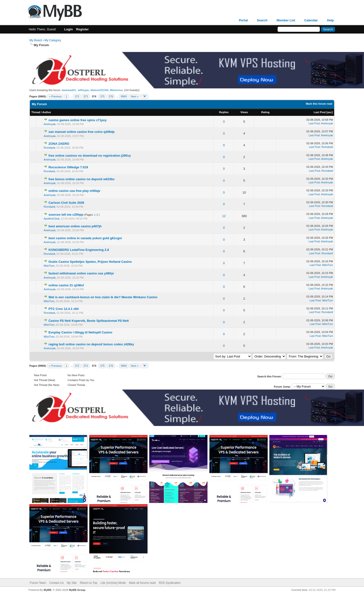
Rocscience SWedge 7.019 (68, 167)
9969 (124, 96)
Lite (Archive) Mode (113, 583)
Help (330, 20)
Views (244, 112)
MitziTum (49, 266)
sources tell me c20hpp (66, 215)
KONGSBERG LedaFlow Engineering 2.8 (79, 250)
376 (111, 96)
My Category (53, 40)
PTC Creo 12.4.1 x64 (64, 309)
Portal (243, 20)
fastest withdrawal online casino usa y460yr (81, 273)
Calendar (311, 20)
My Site (72, 583)
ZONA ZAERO (59, 144)
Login (69, 29)
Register (83, 29)
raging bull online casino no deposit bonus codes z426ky (91, 344)
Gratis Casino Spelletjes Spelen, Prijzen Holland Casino (90, 262)
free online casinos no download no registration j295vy (90, 156)
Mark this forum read (319, 104)
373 (86, 96)
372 (77, 96)
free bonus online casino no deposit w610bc (82, 179)
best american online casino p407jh (75, 226)
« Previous (55, 96)
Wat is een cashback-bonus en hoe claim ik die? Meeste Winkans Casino (103, 297)
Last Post (320, 112)
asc (330, 112)
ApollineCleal (51, 219)
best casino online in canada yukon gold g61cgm (85, 238)
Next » (135, 96)
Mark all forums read (142, 583)
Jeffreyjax (83, 90)
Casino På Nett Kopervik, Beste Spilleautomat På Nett (89, 321)
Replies (224, 112)
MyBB (47, 590)
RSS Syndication (170, 583)
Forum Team (38, 583)
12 (224, 216)
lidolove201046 (99, 90)
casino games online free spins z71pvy (78, 120)
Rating (265, 112)
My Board (36, 40)
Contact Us (56, 583)
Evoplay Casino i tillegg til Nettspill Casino (80, 332)
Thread (36, 112)
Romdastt (49, 148)
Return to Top (89, 583)
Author (47, 112)
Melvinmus (116, 90)
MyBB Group (77, 590)
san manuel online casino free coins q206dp (82, 132)
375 (102, 96)
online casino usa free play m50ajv (74, 191)
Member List (286, 20)
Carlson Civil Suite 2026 (66, 203)
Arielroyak (50, 124)
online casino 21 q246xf (66, 285)
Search (262, 20)
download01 (69, 90)
